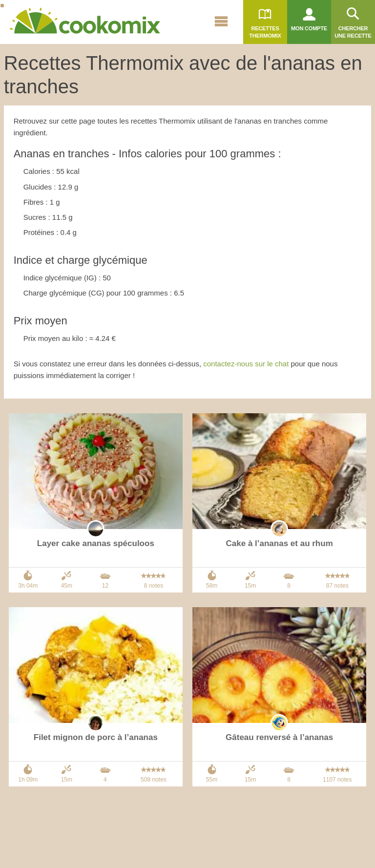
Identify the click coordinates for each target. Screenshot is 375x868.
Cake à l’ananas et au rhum (280, 543)
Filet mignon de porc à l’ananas (96, 737)
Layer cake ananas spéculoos (96, 543)
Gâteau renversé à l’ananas (279, 737)
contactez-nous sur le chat (246, 364)
